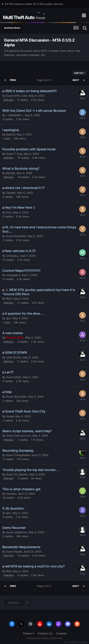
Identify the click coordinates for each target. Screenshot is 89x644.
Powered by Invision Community (45, 638)
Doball (10, 416)
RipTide (11, 173)
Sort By (79, 73)
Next (76, 80)
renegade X (13, 275)
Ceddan (11, 193)
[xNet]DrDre (14, 357)
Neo (9, 212)
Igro (9, 318)
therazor (11, 494)
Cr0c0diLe (12, 256)
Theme (28, 633)
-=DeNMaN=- (15, 115)
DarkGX (11, 134)
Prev (13, 80)
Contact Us (45, 633)
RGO (9, 299)
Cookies (61, 633)
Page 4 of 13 (44, 80)
